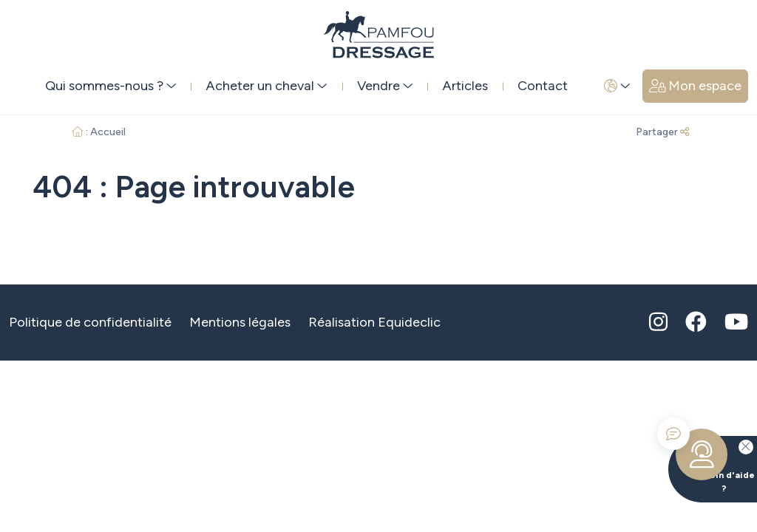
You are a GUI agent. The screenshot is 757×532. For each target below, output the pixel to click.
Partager (662, 132)
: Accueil (99, 132)
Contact (543, 86)
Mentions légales (240, 322)
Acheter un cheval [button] (267, 86)
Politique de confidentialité (90, 322)
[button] (617, 86)
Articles (465, 86)
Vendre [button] (385, 86)
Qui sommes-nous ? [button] (111, 86)
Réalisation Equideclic (374, 322)
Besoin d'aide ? (712, 465)
